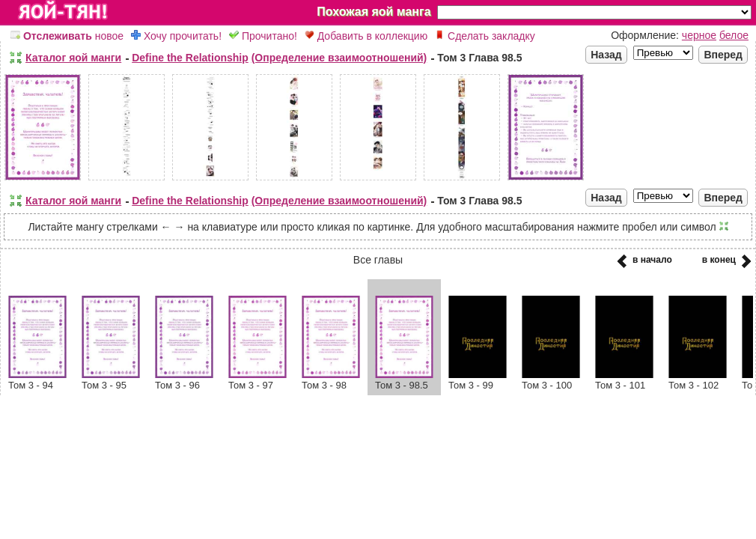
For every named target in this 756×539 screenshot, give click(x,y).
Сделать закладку (485, 36)
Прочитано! (263, 36)
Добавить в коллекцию (366, 36)
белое (734, 35)
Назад (606, 55)
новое (67, 36)
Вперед (723, 55)
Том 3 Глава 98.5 (479, 58)
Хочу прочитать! (176, 36)
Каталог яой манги (73, 58)
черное (699, 35)
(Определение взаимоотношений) (339, 58)
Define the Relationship (190, 58)
